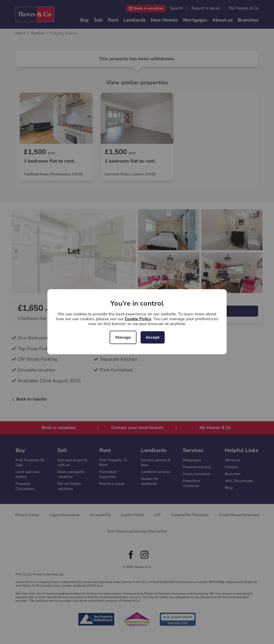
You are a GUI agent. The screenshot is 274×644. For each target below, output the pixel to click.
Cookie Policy (138, 319)
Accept (153, 337)
